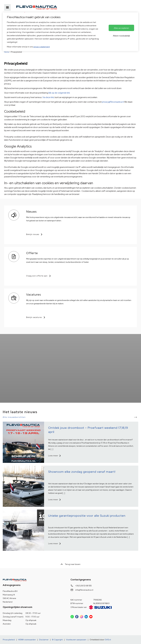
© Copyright (57, 640)
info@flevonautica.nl (84, 590)
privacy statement (42, 47)
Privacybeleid (9, 640)
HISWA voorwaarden (27, 640)
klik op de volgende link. (59, 93)
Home (7, 52)
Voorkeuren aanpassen (76, 640)
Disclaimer (44, 640)
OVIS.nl (108, 640)
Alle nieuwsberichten (14, 417)
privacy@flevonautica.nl (113, 102)
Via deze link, (49, 97)
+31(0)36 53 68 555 (83, 586)
